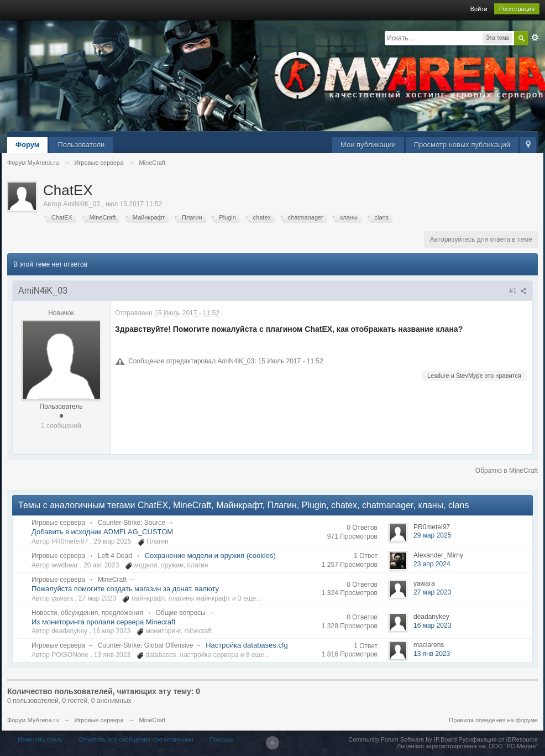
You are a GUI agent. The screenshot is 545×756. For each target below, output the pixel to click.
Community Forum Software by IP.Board (402, 739)
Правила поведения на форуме (493, 720)
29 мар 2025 (432, 535)
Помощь (221, 739)
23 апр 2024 (432, 564)
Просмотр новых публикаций (462, 145)
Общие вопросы (181, 613)
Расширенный (535, 38)
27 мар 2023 (432, 592)
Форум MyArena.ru (33, 720)
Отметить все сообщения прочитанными (136, 739)
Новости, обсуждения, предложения (87, 613)
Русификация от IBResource (497, 739)
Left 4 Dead (115, 556)
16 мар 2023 (432, 625)
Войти (479, 9)
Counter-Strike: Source (132, 523)
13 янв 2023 (432, 654)
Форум (27, 145)
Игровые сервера (58, 523)
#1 (518, 291)
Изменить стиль (40, 739)
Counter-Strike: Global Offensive (146, 645)
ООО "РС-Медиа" (513, 746)
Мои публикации (368, 145)
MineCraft (112, 580)
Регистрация (517, 9)
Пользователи (81, 145)
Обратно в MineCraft (507, 471)
